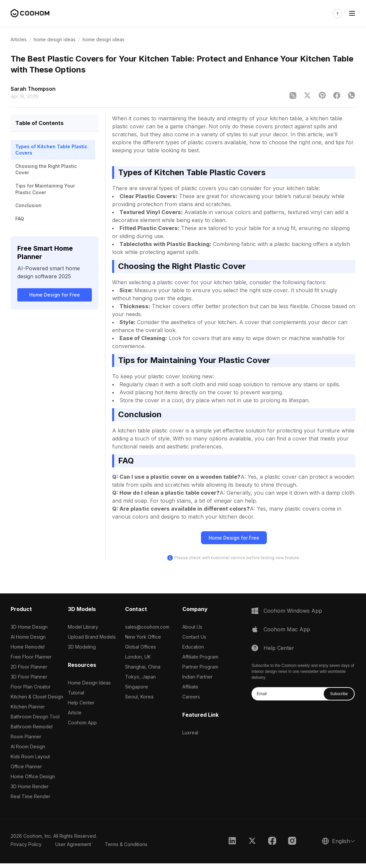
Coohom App (82, 723)
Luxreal (190, 733)
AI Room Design (28, 746)
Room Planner (26, 737)
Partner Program (200, 667)
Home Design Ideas (89, 683)
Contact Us (194, 637)
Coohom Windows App (293, 611)
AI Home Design (28, 637)
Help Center (81, 703)
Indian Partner (197, 677)
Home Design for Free (55, 295)
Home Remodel (28, 647)
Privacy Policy (26, 844)
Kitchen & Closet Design (37, 697)
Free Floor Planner (31, 657)
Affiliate (190, 687)
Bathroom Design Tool (35, 717)
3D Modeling (82, 647)
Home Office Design (33, 776)
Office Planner (26, 766)
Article (75, 713)
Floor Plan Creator (31, 687)
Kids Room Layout (30, 756)
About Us (192, 627)
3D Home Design (29, 627)
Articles (19, 39)
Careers (191, 697)
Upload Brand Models (92, 637)
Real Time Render (30, 796)
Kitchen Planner (28, 707)
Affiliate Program (200, 657)
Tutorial (76, 693)
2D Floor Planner (29, 667)
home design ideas (55, 39)
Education (193, 647)
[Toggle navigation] (352, 13)
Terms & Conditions (126, 844)
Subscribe (339, 694)
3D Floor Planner (29, 677)
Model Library (83, 627)
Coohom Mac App (287, 629)
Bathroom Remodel (32, 727)
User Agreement (73, 844)
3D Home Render (30, 786)
